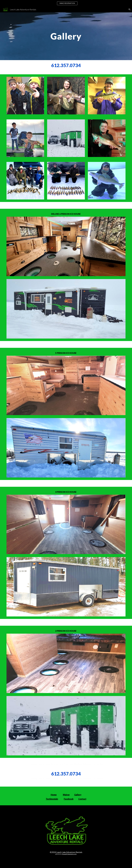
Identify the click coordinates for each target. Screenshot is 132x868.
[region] (66, 3)
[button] (130, 9)
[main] (66, 36)
